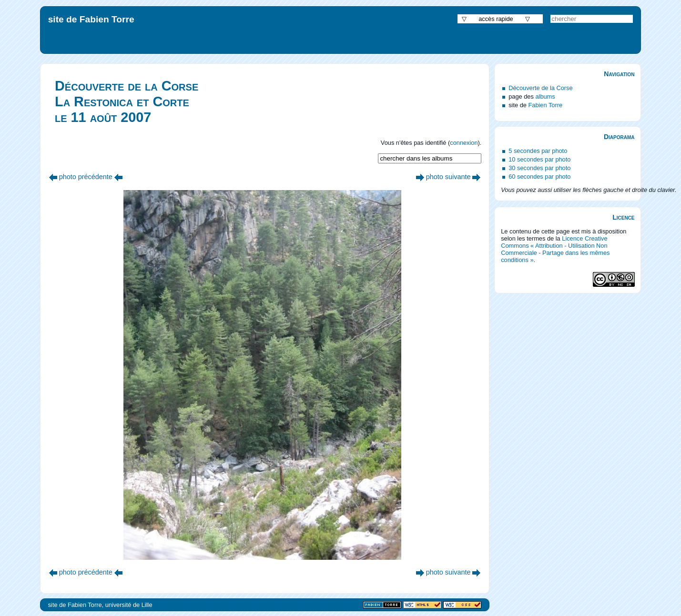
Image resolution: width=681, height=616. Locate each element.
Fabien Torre (545, 105)
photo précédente (86, 177)
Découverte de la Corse (540, 88)
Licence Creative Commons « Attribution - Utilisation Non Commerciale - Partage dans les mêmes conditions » (555, 249)
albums (545, 96)
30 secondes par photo (539, 168)
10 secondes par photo (539, 159)
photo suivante (448, 177)
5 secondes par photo (538, 151)
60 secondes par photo (539, 177)
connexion (464, 143)
